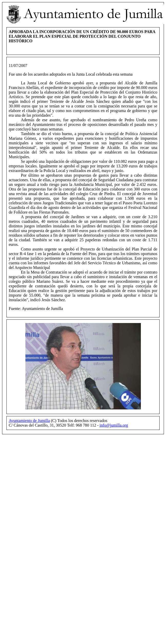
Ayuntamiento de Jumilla (29, 421)
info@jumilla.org (114, 425)
